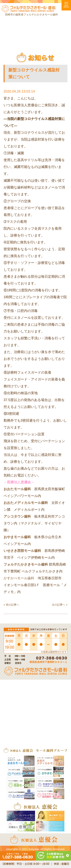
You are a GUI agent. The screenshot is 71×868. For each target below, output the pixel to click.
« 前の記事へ (11, 605)
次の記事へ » (60, 605)
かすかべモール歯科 (19, 578)
